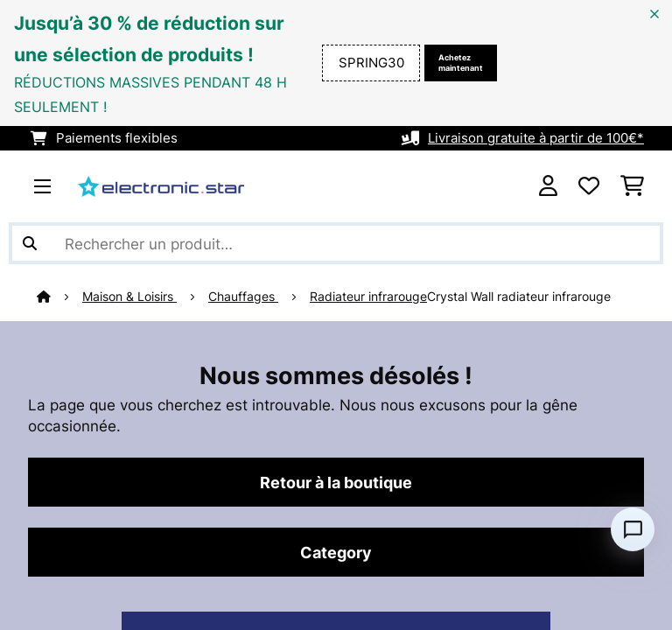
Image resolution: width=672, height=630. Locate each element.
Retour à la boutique (336, 482)
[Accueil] (59, 297)
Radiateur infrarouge (368, 297)
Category (336, 552)
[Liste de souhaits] (589, 186)
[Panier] (632, 186)
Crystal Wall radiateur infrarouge (519, 297)
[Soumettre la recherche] (30, 243)
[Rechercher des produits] (336, 243)
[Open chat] (633, 529)
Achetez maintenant (461, 63)
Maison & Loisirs (129, 297)
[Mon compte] (548, 186)
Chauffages (243, 297)
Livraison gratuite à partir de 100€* (536, 138)
